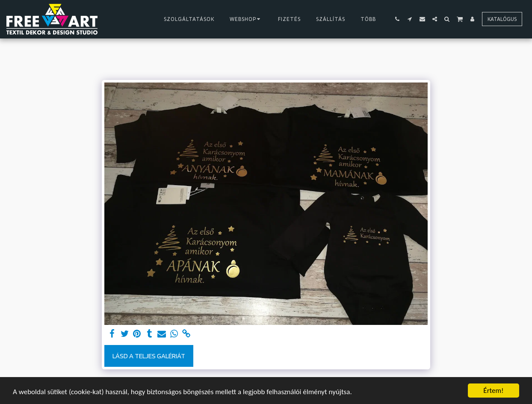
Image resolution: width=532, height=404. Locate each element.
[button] (398, 19)
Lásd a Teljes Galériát (149, 356)
